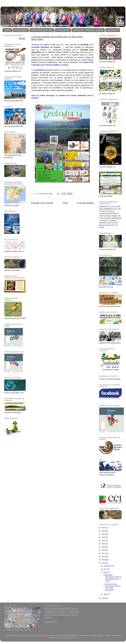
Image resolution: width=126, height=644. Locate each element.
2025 (104, 528)
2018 (104, 550)
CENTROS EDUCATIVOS (42, 30)
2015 (104, 560)
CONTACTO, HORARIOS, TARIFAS (88, 30)
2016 (104, 557)
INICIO (8, 30)
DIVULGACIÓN (63, 30)
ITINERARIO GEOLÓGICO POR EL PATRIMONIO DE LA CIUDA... (112, 578)
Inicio (65, 203)
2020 (104, 544)
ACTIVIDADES (21, 30)
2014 (104, 563)
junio (106, 569)
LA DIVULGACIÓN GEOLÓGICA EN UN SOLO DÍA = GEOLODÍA (112, 587)
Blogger (74, 638)
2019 (104, 547)
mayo (106, 572)
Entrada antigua (85, 203)
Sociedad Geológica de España (46, 47)
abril (105, 594)
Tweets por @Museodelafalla (110, 379)
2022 (104, 537)
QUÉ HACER (113, 30)
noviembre (108, 566)
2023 (104, 534)
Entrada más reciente (42, 203)
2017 (104, 553)
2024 (104, 531)
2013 (104, 598)
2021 (104, 541)
